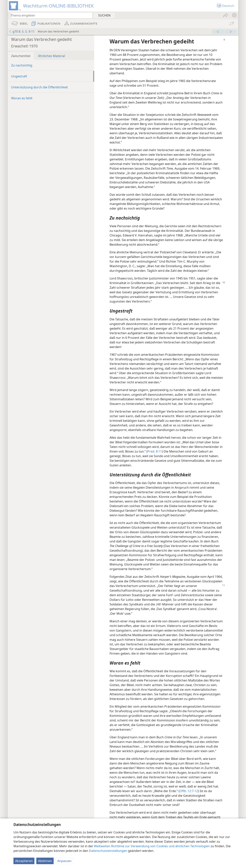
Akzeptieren (24, 861)
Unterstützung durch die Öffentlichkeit (39, 87)
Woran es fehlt (22, 98)
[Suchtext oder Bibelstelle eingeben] (49, 15)
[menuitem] (234, 15)
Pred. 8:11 (155, 451)
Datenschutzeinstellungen (108, 851)
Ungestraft (19, 76)
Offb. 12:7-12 (189, 791)
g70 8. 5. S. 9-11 (22, 32)
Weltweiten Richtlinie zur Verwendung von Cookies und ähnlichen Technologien (152, 846)
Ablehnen (45, 861)
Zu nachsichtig (22, 65)
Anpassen (64, 861)
